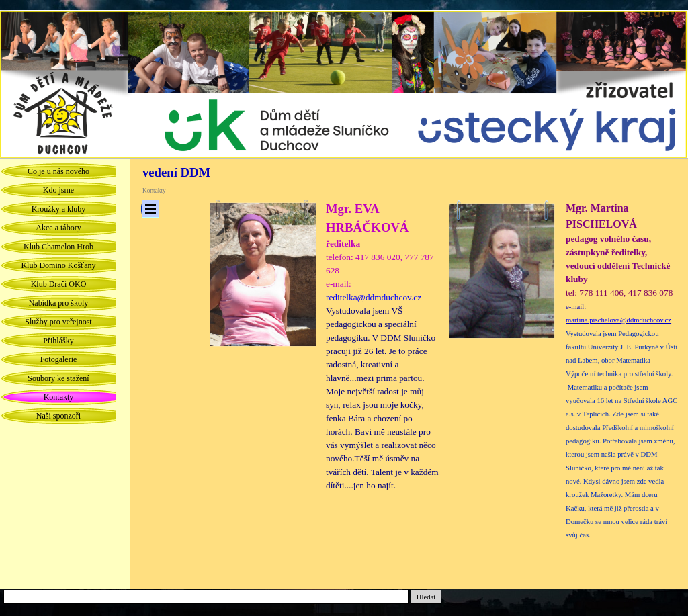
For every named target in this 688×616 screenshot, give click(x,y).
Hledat (426, 597)
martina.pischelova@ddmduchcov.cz (618, 320)
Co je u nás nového (58, 171)
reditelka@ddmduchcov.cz (374, 297)
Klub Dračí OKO (59, 284)
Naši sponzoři (58, 416)
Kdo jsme (58, 190)
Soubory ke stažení (58, 378)
